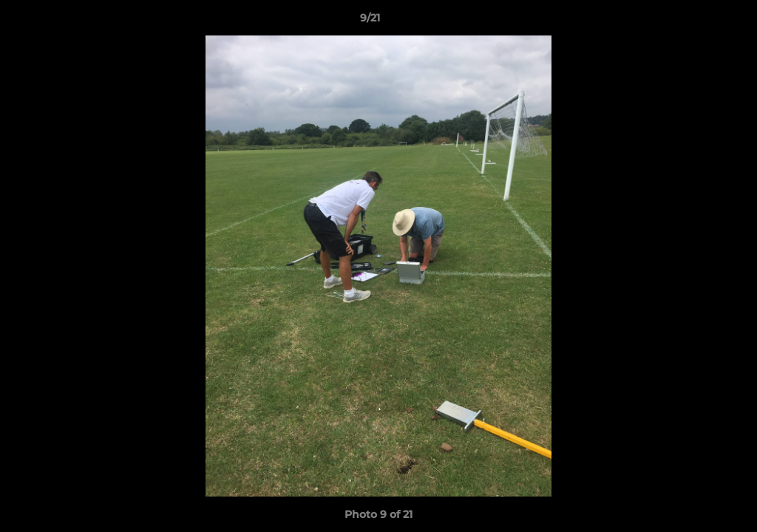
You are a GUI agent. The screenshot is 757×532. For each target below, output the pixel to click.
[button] (695, 21)
